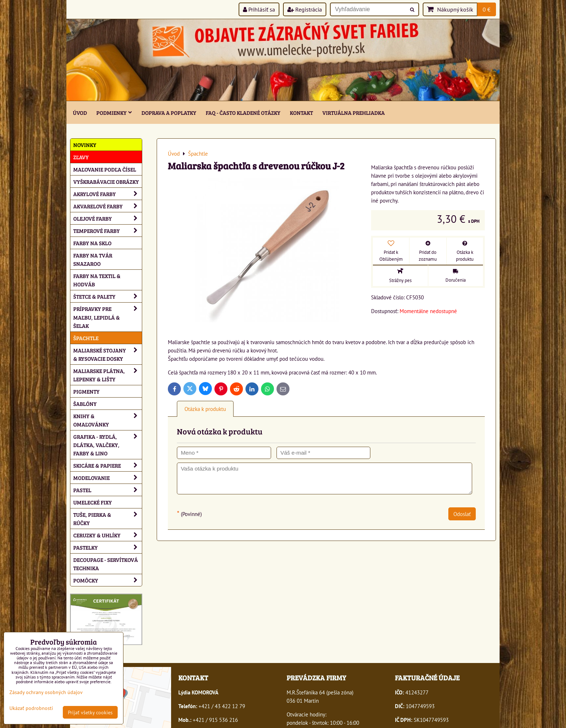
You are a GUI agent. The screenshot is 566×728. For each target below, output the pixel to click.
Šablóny (85, 404)
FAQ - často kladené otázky (243, 112)
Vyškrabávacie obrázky (106, 181)
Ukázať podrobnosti (31, 708)
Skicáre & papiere (108, 465)
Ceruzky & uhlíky (108, 535)
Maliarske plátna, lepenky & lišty (108, 375)
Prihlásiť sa (259, 9)
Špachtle (86, 338)
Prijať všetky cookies (90, 712)
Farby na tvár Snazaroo (93, 259)
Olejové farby (108, 218)
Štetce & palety (108, 296)
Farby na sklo (92, 243)
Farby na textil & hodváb (97, 280)
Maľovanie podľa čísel (105, 169)
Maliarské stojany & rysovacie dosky (108, 354)
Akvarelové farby (108, 206)
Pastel (108, 490)
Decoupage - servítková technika (106, 564)
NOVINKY (85, 145)
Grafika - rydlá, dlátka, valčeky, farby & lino (108, 445)
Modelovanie (108, 478)
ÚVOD (80, 112)
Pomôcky (108, 580)
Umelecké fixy (93, 502)
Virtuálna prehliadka (354, 112)
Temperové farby (108, 231)
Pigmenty (86, 391)
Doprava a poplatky (169, 112)
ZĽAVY (81, 157)
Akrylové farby (108, 194)
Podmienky (114, 112)
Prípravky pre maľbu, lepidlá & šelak (108, 317)
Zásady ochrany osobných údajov (46, 692)
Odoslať (462, 514)
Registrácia (305, 9)
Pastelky (108, 547)
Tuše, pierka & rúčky (108, 519)
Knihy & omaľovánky (108, 420)
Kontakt (301, 112)
